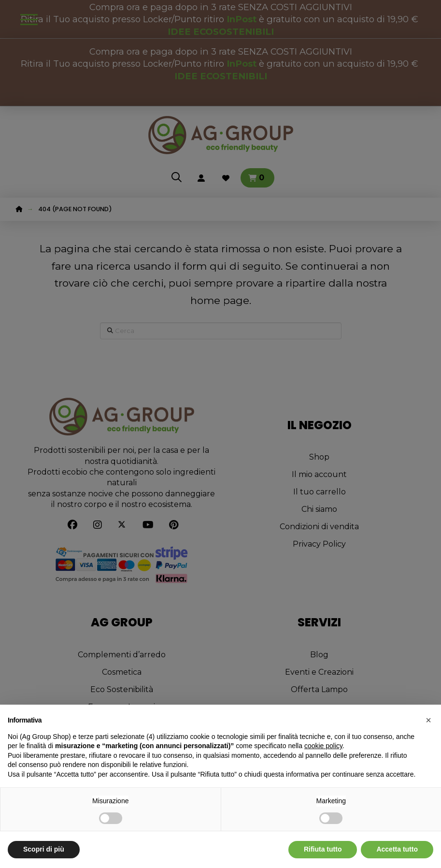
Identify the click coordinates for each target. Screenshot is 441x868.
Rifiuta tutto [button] (323, 849)
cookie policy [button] (323, 746)
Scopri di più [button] (44, 849)
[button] (428, 720)
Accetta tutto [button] (397, 849)
